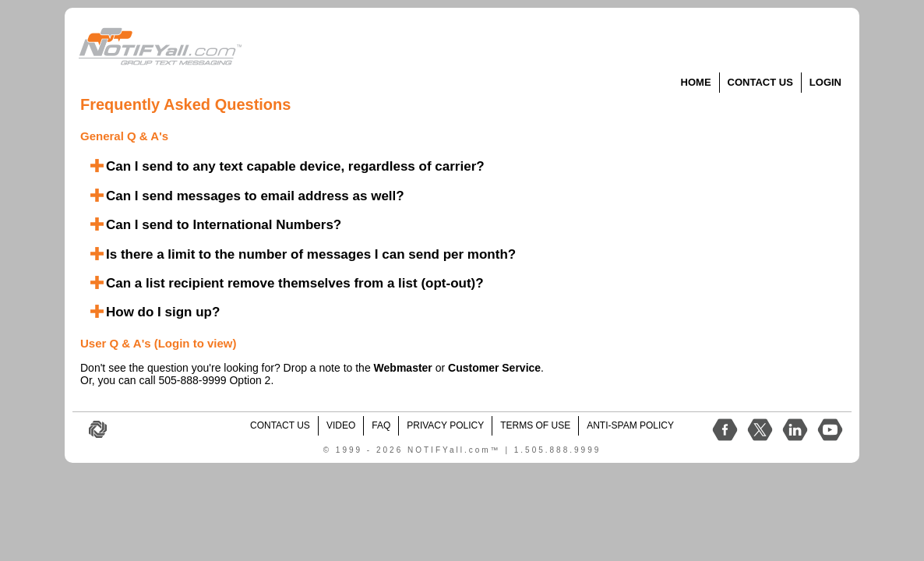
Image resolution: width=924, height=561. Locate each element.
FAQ (381, 425)
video (341, 425)
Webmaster (403, 368)
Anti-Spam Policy (630, 425)
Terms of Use (535, 425)
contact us (280, 425)
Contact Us (760, 82)
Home (696, 82)
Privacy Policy (445, 425)
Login (825, 82)
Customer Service (494, 368)
